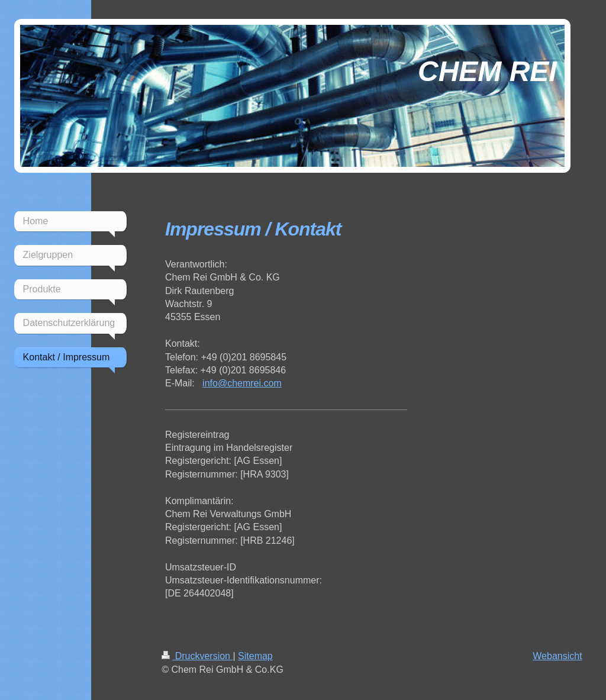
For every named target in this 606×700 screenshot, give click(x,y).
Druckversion (197, 656)
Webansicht (557, 656)
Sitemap (255, 656)
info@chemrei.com (242, 383)
